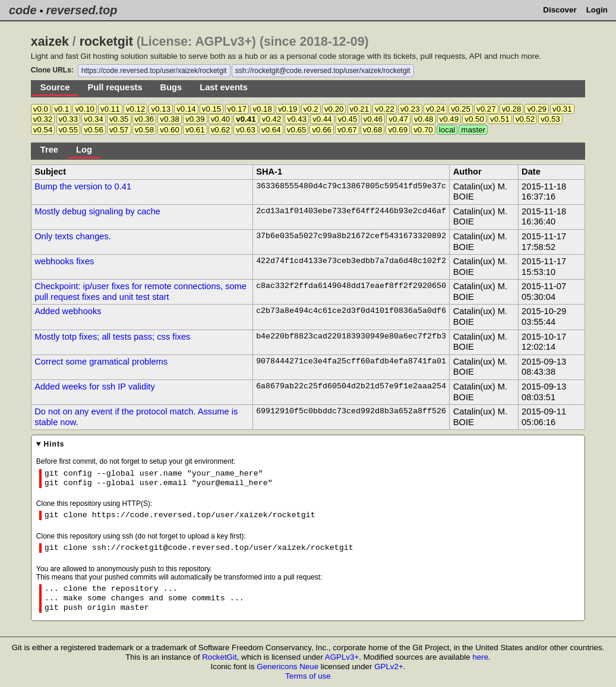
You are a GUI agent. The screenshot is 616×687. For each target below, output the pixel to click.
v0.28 (512, 109)
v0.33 (69, 119)
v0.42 (272, 119)
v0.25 (461, 109)
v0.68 (373, 130)
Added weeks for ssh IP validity (95, 387)
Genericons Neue (288, 667)
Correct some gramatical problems (101, 362)
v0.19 (288, 109)
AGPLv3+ (342, 657)
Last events (224, 87)
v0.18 (262, 109)
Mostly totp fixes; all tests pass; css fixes (112, 337)
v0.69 (398, 130)
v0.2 (311, 109)
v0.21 (360, 109)
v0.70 (423, 130)
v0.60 (170, 130)
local (447, 130)
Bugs (171, 87)
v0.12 (136, 109)
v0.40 (221, 119)
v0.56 (94, 130)
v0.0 (41, 109)
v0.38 (170, 119)
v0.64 (271, 130)
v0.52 (525, 119)
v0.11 (110, 109)
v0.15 (212, 109)
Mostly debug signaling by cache (97, 211)
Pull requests (115, 87)
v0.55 (69, 130)
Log (84, 150)
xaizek (50, 42)
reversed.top (81, 10)
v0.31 (562, 109)
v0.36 (145, 119)
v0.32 (43, 119)
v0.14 (186, 109)
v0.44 (322, 119)
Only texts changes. (73, 236)
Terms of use (308, 676)
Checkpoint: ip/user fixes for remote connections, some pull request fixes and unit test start (140, 292)
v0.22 (385, 109)
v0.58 (145, 130)
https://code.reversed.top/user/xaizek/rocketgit (154, 71)
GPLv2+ (389, 667)
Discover (560, 10)
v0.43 (297, 119)
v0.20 (334, 109)
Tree (49, 150)
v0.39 (195, 119)
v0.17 (237, 109)
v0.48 (424, 119)
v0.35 (119, 119)
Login (597, 10)
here (480, 657)
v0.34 (94, 119)
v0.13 (161, 109)
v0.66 (322, 130)
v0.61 (195, 130)
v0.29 (537, 109)
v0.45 (348, 119)
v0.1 (61, 109)
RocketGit (219, 657)
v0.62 (221, 130)
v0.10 (85, 109)
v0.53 (550, 119)
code (23, 10)
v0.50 (474, 119)
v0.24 (436, 109)
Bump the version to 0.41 (83, 186)
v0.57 (119, 130)
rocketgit (106, 42)
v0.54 (43, 130)
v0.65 (297, 130)
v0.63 (246, 130)
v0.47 (398, 119)
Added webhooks (68, 311)
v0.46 (373, 119)
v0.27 (486, 109)
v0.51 (500, 119)
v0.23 (410, 109)
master (473, 130)
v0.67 (347, 130)
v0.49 (449, 119)
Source (55, 87)
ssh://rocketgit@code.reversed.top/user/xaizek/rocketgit (323, 71)
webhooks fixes (64, 261)
